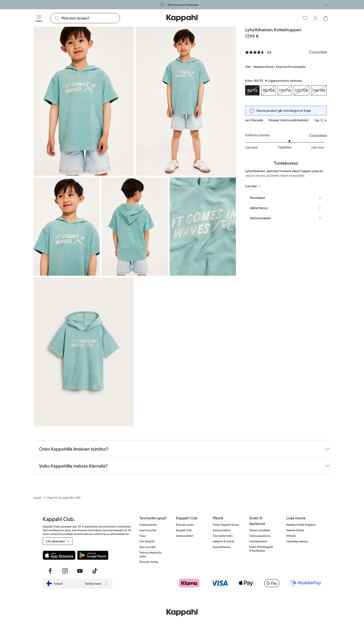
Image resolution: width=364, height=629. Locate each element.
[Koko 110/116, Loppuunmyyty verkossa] (285, 90)
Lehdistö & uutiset (223, 541)
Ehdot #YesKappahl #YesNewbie (261, 549)
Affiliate (291, 536)
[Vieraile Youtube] (80, 571)
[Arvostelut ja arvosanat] (286, 52)
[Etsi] (91, 18)
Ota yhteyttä (147, 541)
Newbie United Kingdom (301, 524)
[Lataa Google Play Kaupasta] (93, 555)
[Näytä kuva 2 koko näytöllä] (186, 101)
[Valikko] (39, 18)
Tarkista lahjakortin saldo (150, 554)
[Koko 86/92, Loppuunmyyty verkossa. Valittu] (252, 90)
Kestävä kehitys (222, 530)
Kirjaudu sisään (185, 524)
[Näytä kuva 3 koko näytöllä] (67, 227)
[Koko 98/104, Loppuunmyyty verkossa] (269, 90)
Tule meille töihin (223, 536)
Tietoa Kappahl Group (226, 524)
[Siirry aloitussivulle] (182, 18)
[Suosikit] (305, 18)
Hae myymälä (147, 547)
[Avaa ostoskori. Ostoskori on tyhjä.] (325, 18)
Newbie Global (295, 530)
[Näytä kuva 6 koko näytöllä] (84, 352)
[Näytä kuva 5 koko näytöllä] (203, 227)
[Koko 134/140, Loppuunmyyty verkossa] (319, 90)
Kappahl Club (184, 530)
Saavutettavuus (222, 547)
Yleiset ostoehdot (260, 530)
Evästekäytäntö (258, 541)
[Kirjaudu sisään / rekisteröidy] (315, 18)
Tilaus (143, 536)
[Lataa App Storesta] (59, 555)
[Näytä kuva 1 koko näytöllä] (84, 101)
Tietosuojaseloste (260, 536)
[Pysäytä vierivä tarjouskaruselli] (322, 120)
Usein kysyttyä (148, 530)
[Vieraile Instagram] (65, 571)
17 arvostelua (318, 135)
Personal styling (149, 562)
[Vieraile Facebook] (50, 571)
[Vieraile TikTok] (95, 571)
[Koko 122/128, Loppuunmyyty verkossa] (302, 90)
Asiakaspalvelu (148, 524)
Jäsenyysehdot (185, 536)
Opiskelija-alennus (297, 541)
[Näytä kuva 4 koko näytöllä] (135, 227)
